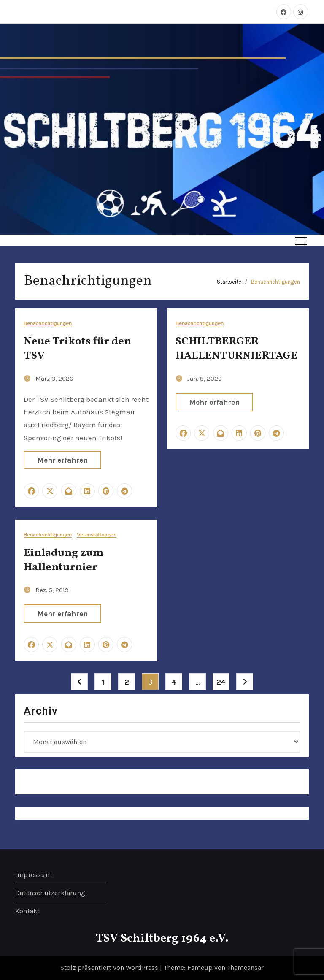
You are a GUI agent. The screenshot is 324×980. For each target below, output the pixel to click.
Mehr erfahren (62, 460)
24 (221, 682)
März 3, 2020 (54, 379)
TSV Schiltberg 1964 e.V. (162, 938)
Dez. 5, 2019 (52, 590)
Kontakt (27, 911)
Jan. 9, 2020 (205, 379)
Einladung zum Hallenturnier (63, 560)
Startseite (229, 282)
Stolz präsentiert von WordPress (110, 968)
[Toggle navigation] (301, 241)
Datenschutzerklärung (50, 893)
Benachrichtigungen (275, 282)
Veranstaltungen (97, 535)
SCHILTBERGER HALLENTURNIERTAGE (236, 349)
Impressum (34, 875)
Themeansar (245, 968)
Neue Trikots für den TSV (77, 349)
